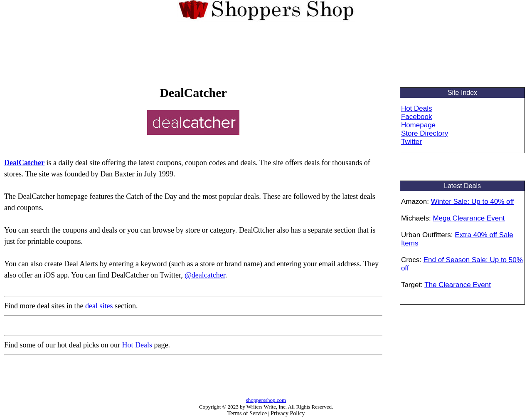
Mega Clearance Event (469, 218)
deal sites (99, 306)
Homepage (418, 125)
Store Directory (425, 133)
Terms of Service (247, 413)
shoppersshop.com (266, 400)
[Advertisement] (266, 52)
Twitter (411, 142)
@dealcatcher (205, 275)
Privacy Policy (288, 413)
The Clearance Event (458, 285)
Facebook (417, 117)
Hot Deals (137, 345)
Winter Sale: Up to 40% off (473, 202)
